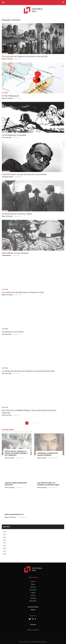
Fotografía (33, 598)
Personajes (6, 171)
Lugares (33, 593)
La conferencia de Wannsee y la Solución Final (23, 292)
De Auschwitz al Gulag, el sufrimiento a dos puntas (25, 56)
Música (33, 581)
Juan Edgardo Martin (7, 177)
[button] (3, 2)
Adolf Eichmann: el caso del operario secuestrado (24, 174)
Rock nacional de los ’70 (14, 514)
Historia (5, 53)
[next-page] (38, 423)
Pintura (33, 584)
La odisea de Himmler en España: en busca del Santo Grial (28, 371)
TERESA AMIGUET (7, 256)
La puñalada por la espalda (14, 135)
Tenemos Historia (33, 607)
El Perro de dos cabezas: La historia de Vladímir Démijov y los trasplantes (16, 453)
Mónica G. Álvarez (42, 458)
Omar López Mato (7, 138)
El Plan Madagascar (11, 96)
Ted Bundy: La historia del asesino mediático (47, 454)
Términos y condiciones (33, 630)
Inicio (3, 17)
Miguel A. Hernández (7, 59)
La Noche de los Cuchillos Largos (17, 214)
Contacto (33, 624)
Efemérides (33, 601)
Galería (33, 610)
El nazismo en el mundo (13, 332)
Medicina (33, 587)
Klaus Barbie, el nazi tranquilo (15, 253)
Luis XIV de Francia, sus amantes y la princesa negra (48, 484)
